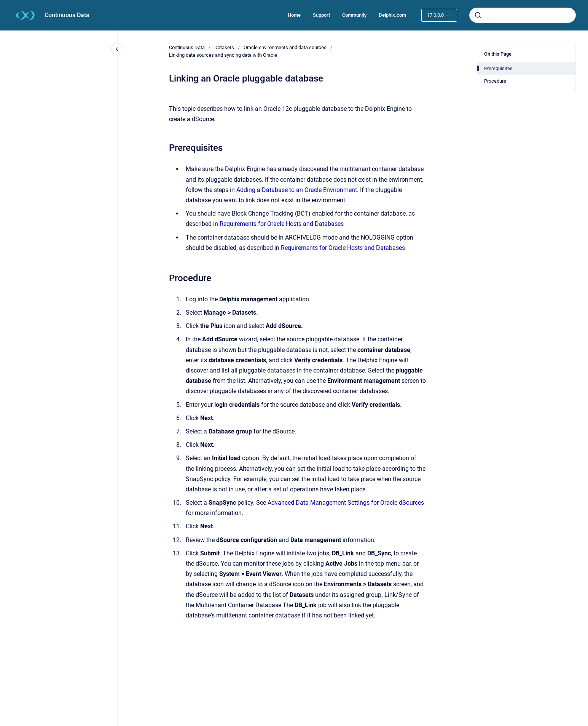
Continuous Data (67, 15)
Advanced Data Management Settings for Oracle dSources (346, 503)
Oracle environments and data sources (285, 47)
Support (321, 15)
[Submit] (478, 15)
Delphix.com (392, 15)
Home (294, 15)
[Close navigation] (117, 49)
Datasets (224, 47)
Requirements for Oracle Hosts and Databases (282, 224)
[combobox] (523, 15)
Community (354, 15)
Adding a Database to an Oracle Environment (297, 190)
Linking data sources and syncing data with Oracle (223, 55)
